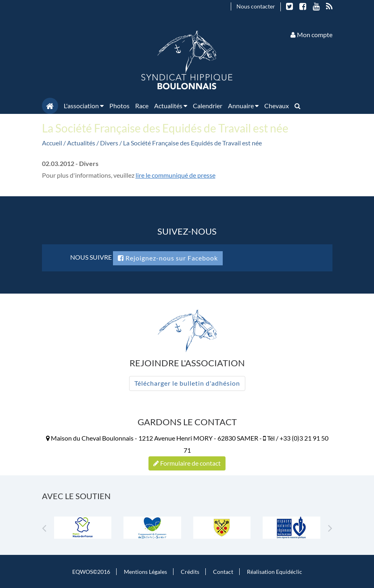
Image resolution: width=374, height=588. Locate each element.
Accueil (52, 143)
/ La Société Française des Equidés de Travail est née (191, 143)
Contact (223, 572)
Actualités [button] (171, 106)
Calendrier (208, 106)
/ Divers (108, 143)
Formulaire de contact (187, 463)
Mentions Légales (145, 572)
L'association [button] (84, 106)
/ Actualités (80, 143)
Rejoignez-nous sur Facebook (168, 258)
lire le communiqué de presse (176, 175)
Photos (119, 106)
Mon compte (311, 35)
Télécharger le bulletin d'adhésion (187, 383)
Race (142, 106)
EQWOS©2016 (91, 572)
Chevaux (277, 106)
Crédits (190, 572)
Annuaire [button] (243, 106)
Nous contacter (256, 6)
